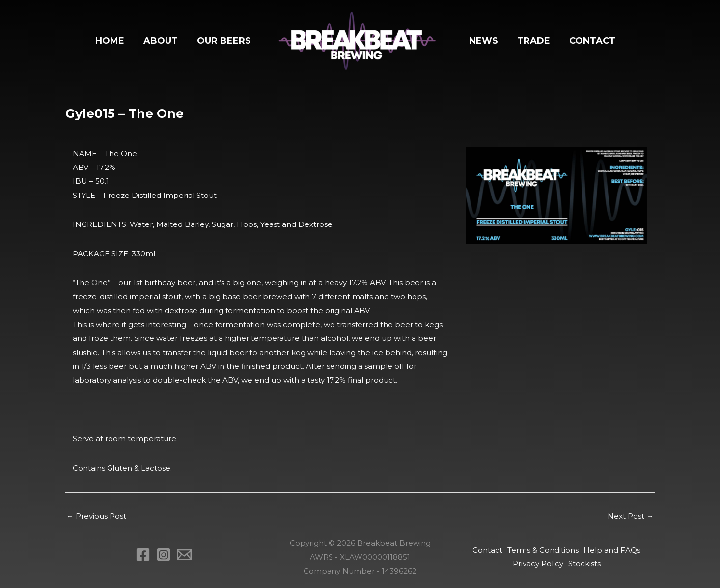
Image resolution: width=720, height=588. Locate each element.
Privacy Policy (538, 564)
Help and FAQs (612, 550)
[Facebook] (143, 555)
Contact (487, 550)
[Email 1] (184, 555)
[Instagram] (164, 555)
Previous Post (96, 516)
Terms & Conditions (543, 550)
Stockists (584, 564)
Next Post (631, 516)
